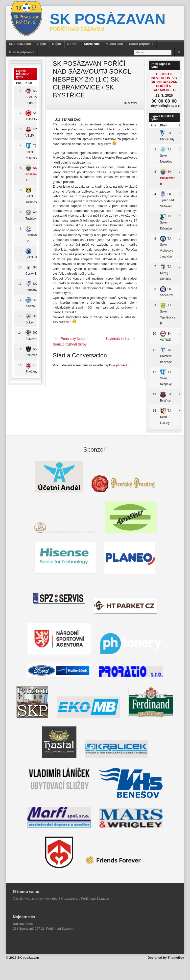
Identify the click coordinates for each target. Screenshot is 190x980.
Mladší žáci (114, 44)
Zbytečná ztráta (121, 339)
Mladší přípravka (22, 52)
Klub (29, 83)
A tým (42, 44)
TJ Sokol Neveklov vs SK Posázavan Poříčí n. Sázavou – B (164, 82)
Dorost (72, 44)
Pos (19, 83)
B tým (57, 44)
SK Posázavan (20, 44)
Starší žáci (92, 44)
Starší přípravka (141, 44)
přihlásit (122, 365)
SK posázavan (108, 19)
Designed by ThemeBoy (166, 958)
